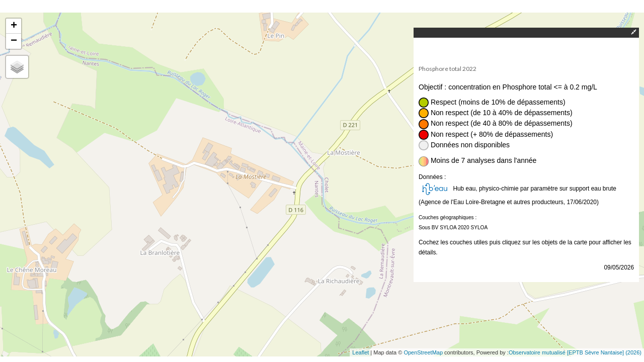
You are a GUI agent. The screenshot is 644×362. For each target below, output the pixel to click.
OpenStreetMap (423, 352)
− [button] (14, 41)
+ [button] (14, 26)
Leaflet (360, 352)
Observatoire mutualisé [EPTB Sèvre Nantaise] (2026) (575, 352)
